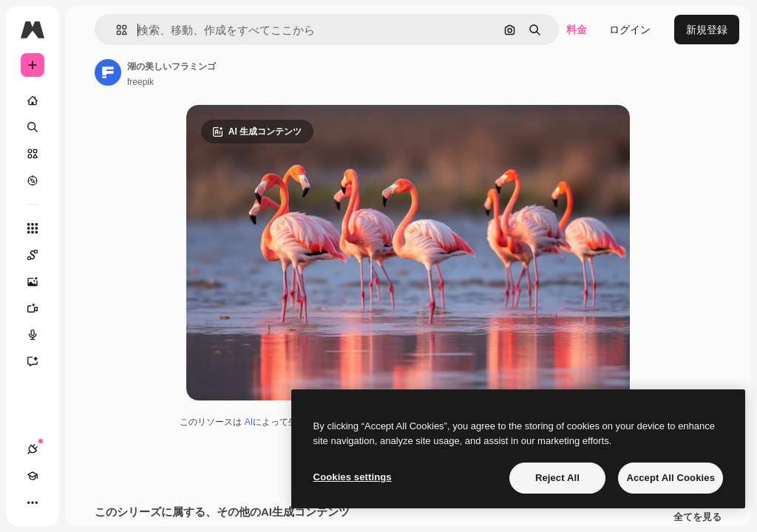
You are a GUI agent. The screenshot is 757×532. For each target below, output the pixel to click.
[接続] (33, 449)
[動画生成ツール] (40, 308)
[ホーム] (33, 100)
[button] (116, 30)
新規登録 (707, 30)
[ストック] (33, 154)
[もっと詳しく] (33, 180)
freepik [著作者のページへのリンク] (140, 82)
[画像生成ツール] (40, 282)
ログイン (630, 30)
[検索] (33, 127)
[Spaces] (40, 255)
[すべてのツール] (33, 228)
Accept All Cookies (671, 478)
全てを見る (697, 517)
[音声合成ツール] (40, 335)
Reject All (557, 478)
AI (249, 422)
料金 (577, 30)
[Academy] (33, 476)
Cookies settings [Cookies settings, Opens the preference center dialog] (353, 477)
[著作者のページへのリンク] (108, 72)
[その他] (33, 502)
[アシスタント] (40, 361)
